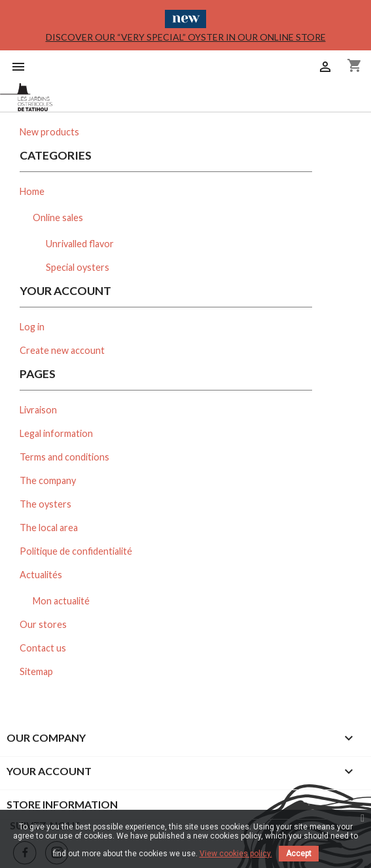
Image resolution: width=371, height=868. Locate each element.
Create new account (62, 350)
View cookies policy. (236, 854)
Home (32, 191)
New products (49, 132)
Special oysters (78, 267)
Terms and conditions (64, 457)
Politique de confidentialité (76, 551)
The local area (49, 528)
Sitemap (36, 671)
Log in (32, 327)
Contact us (43, 648)
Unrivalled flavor (80, 244)
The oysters (45, 504)
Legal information (56, 433)
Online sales (58, 217)
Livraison (38, 410)
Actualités (41, 575)
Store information (62, 804)
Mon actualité (61, 601)
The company (48, 480)
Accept (299, 854)
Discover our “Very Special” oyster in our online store (186, 37)
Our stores (43, 624)
